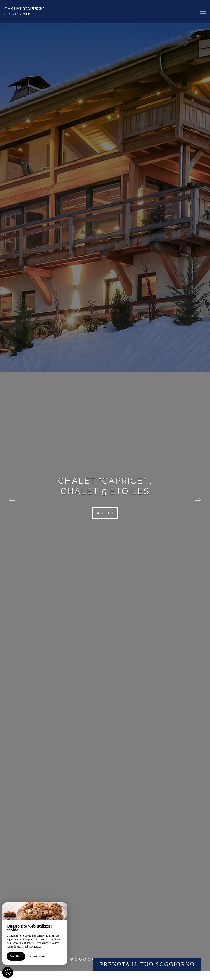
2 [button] (76, 959)
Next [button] (198, 497)
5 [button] (89, 959)
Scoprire (105, 513)
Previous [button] (12, 497)
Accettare (16, 964)
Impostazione (37, 964)
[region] (34, 941)
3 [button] (80, 959)
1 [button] (72, 959)
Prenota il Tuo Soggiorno (147, 964)
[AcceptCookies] (8, 972)
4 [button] (85, 959)
